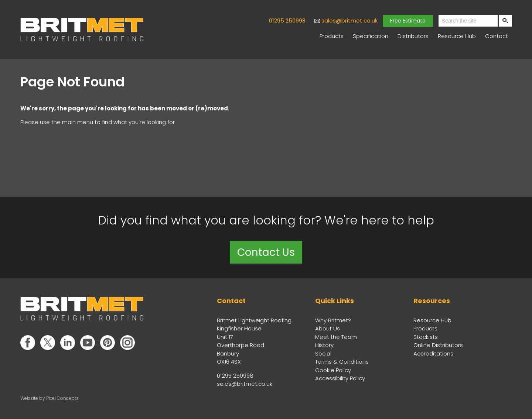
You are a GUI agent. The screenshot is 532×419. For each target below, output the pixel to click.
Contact (497, 36)
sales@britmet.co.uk (349, 20)
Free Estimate (408, 21)
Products (332, 36)
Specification (371, 36)
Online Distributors (438, 345)
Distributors (413, 36)
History (324, 345)
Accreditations (433, 353)
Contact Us (266, 252)
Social (323, 353)
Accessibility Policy (340, 378)
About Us (328, 328)
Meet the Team (336, 337)
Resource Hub (457, 36)
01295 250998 (287, 20)
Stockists (426, 337)
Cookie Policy (333, 370)
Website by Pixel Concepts (50, 398)
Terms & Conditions (342, 362)
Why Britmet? (333, 320)
